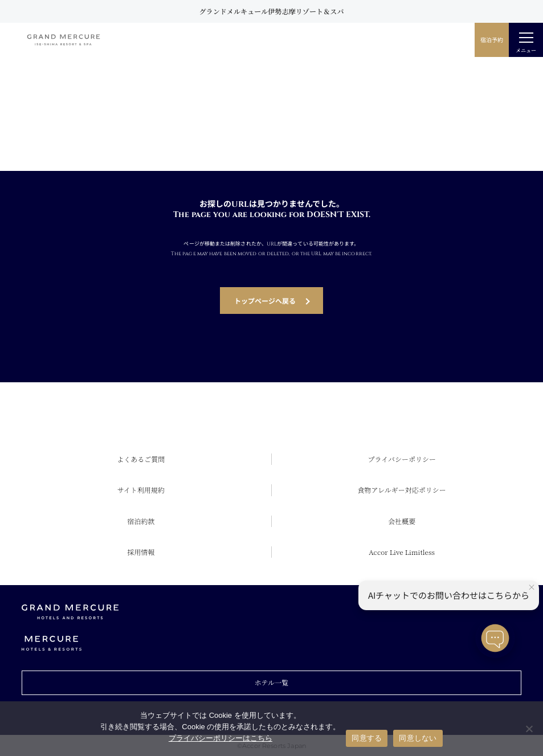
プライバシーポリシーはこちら (221, 738)
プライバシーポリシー (402, 459)
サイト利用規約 (141, 490)
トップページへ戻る (265, 301)
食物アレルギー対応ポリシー (402, 490)
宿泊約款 (141, 521)
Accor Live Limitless (402, 552)
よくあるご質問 (141, 459)
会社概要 (402, 521)
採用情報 (141, 552)
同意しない (418, 738)
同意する (367, 738)
